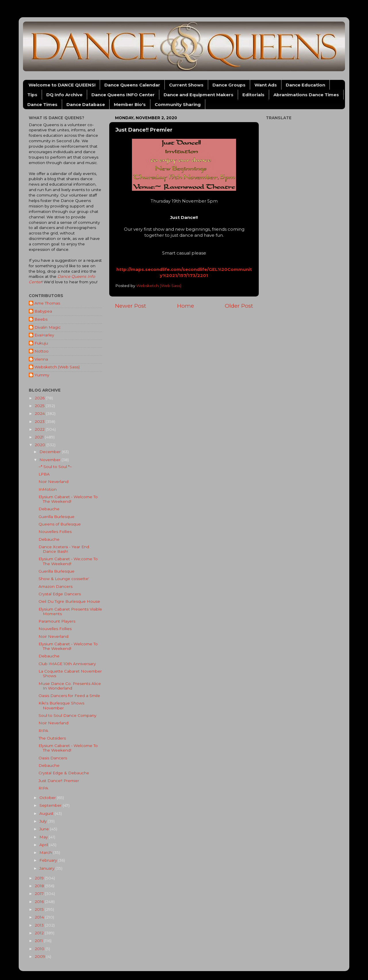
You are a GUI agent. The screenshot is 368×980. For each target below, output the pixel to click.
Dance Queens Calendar (132, 85)
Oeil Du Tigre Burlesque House (69, 601)
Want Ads (266, 85)
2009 (41, 956)
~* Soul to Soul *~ (55, 467)
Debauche (49, 509)
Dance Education (305, 85)
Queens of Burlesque (60, 524)
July (44, 821)
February (49, 860)
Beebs (41, 319)
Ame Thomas (47, 303)
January (47, 868)
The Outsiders (52, 738)
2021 (40, 437)
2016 (40, 902)
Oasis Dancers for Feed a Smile (69, 696)
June (45, 829)
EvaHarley (44, 335)
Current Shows (186, 85)
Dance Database (86, 104)
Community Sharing (178, 104)
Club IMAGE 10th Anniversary (67, 664)
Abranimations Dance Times (306, 95)
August (47, 813)
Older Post (239, 306)
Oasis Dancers (53, 758)
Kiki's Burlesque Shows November (61, 705)
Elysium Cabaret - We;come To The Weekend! (68, 561)
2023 (40, 421)
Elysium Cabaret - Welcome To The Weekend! (68, 499)
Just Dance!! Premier (59, 781)
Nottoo (42, 351)
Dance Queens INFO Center (123, 95)
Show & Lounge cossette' (64, 579)
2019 (40, 878)
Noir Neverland (53, 482)
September (51, 805)
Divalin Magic (48, 327)
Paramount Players (57, 621)
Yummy (42, 375)
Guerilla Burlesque (56, 517)
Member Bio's (130, 104)
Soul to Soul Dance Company (67, 715)
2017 (40, 894)
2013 (40, 925)
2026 (40, 398)
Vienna (41, 359)
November (50, 460)
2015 (40, 909)
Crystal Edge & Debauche (64, 773)
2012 (40, 933)
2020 (41, 445)
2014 (40, 917)
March (46, 852)
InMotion (48, 489)
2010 (40, 949)
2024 (40, 413)
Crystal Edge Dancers (60, 594)
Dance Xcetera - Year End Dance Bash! (64, 549)
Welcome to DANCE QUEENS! (62, 85)
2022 (40, 429)
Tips (32, 95)
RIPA (43, 731)
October (48, 798)
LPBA (44, 474)
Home (186, 306)
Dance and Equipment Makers (199, 95)
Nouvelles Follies (55, 532)
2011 (39, 941)
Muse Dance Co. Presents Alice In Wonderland (70, 686)
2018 (40, 886)
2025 (40, 406)
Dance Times (42, 104)
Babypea (43, 311)
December (51, 452)
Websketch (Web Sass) (57, 367)
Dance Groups (229, 85)
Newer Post (131, 306)
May (44, 837)
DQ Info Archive (64, 95)
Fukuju (41, 343)
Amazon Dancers (55, 586)
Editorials (253, 95)
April (44, 845)
